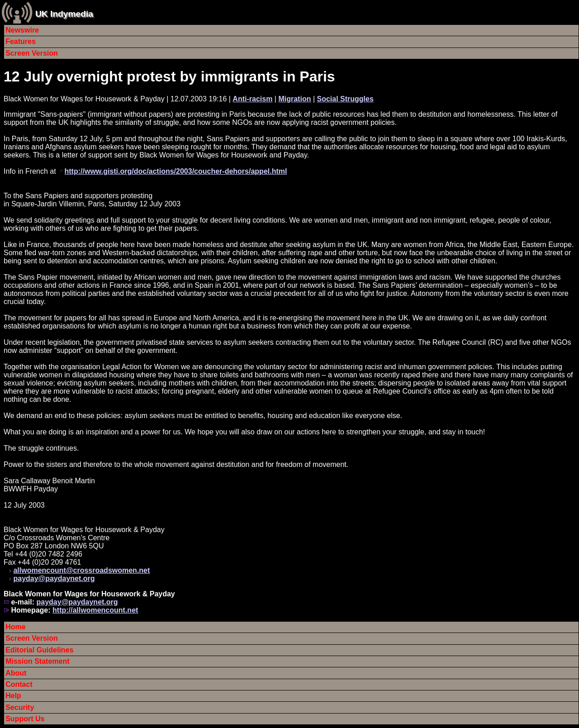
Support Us (25, 719)
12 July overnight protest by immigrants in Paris (169, 76)
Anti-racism (252, 99)
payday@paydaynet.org (54, 578)
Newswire (22, 30)
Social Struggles (345, 99)
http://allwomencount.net (95, 610)
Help (13, 696)
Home (15, 627)
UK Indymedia (64, 14)
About (16, 673)
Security (20, 707)
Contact (19, 684)
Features (21, 41)
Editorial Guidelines (39, 650)
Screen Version (32, 53)
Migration (294, 99)
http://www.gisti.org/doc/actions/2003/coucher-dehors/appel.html (176, 171)
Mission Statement (37, 661)
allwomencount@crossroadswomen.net (81, 570)
